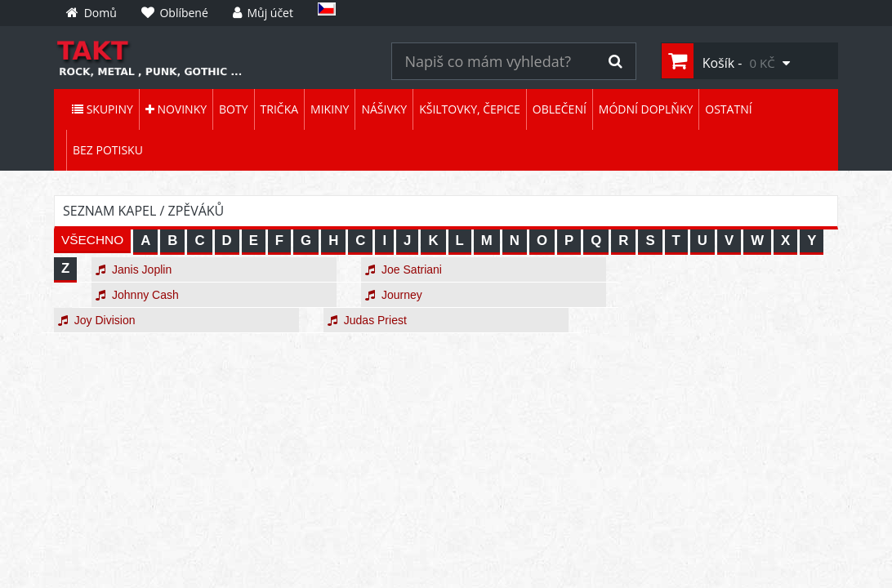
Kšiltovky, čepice (470, 109)
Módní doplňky (646, 109)
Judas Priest (367, 320)
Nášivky (384, 109)
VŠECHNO (92, 240)
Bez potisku (108, 150)
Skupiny (103, 109)
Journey (394, 295)
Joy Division (96, 320)
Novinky (176, 109)
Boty (233, 109)
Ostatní (728, 109)
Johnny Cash (137, 295)
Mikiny (330, 109)
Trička (280, 109)
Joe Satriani (404, 269)
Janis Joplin (134, 269)
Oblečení (560, 109)
